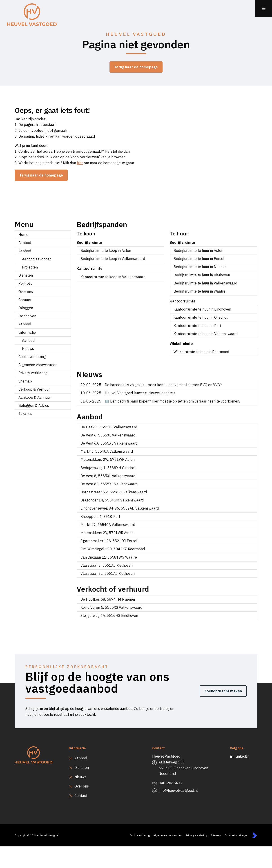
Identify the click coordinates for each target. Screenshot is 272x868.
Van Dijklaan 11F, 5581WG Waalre (109, 557)
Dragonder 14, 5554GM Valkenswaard (112, 500)
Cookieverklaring (32, 357)
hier (80, 163)
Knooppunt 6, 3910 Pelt (100, 517)
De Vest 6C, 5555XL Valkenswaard (109, 484)
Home (23, 235)
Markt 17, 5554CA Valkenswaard (108, 525)
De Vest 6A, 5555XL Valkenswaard (109, 443)
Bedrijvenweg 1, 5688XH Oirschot (108, 468)
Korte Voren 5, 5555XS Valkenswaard (111, 607)
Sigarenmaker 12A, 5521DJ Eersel (109, 541)
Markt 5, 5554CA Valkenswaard (107, 451)
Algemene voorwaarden (38, 365)
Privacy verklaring (33, 373)
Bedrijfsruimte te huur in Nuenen (200, 267)
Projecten (30, 267)
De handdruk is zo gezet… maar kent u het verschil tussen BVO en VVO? (151, 385)
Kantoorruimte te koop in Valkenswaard (113, 277)
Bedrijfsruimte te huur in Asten (198, 251)
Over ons (26, 292)
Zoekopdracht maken (223, 691)
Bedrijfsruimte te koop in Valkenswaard (113, 259)
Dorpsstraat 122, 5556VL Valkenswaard (114, 492)
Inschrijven (27, 316)
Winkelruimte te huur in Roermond (201, 352)
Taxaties (25, 414)
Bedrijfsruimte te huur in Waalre (200, 291)
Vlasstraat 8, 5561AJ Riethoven (107, 565)
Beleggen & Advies (34, 405)
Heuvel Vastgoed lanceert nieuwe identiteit (128, 393)
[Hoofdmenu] (264, 8)
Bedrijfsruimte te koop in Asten (106, 251)
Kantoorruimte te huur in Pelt (197, 326)
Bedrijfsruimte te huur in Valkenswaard (205, 283)
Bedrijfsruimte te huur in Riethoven (202, 275)
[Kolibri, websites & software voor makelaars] (255, 835)
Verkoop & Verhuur (34, 389)
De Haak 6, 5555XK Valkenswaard (109, 427)
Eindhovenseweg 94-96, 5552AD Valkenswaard (120, 508)
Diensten (26, 275)
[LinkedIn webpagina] (234, 756)
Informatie (27, 332)
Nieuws (28, 349)
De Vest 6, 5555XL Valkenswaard (108, 435)
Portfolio (26, 283)
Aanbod (25, 243)
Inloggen (26, 308)
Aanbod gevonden (37, 259)
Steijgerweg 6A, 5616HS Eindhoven (109, 615)
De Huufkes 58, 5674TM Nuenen (108, 599)
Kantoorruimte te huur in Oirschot (201, 317)
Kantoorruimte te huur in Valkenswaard (206, 334)
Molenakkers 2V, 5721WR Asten (107, 533)
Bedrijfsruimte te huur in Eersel (199, 259)
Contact (25, 300)
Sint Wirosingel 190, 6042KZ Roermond (113, 549)
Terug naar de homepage (136, 67)
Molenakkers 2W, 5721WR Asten (108, 459)
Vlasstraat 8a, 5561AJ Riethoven (108, 573)
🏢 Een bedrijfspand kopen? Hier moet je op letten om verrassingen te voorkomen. (160, 401)
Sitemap (25, 381)
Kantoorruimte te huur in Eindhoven (202, 309)
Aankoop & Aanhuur (35, 397)
